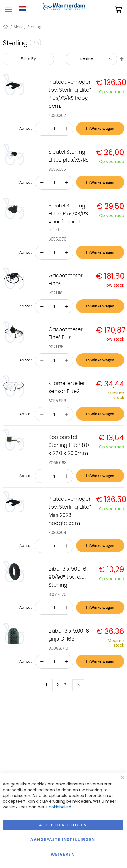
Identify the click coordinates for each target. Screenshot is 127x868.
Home (6, 27)
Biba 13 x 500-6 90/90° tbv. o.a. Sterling (67, 577)
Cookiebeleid (59, 807)
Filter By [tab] (28, 59)
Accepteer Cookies (63, 825)
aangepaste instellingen (63, 839)
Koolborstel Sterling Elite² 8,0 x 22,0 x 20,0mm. (69, 445)
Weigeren (63, 854)
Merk (18, 27)
